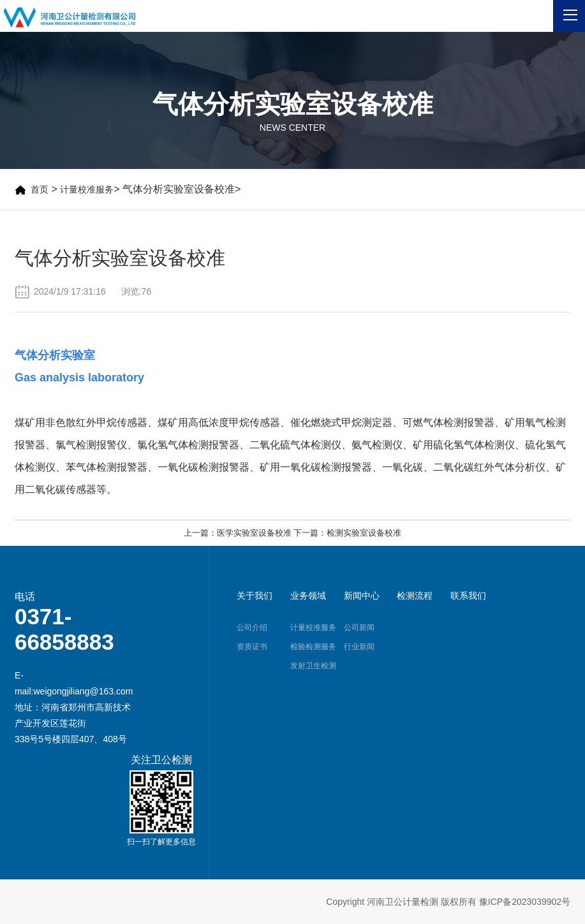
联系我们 (468, 596)
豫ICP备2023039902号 (525, 902)
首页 (40, 189)
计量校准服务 (87, 189)
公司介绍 (252, 627)
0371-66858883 (64, 629)
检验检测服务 (313, 647)
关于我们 (255, 596)
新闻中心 (362, 596)
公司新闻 (359, 627)
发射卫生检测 (313, 666)
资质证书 (252, 647)
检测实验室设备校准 (364, 533)
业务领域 (308, 596)
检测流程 (415, 596)
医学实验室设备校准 (254, 533)
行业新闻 (359, 647)
